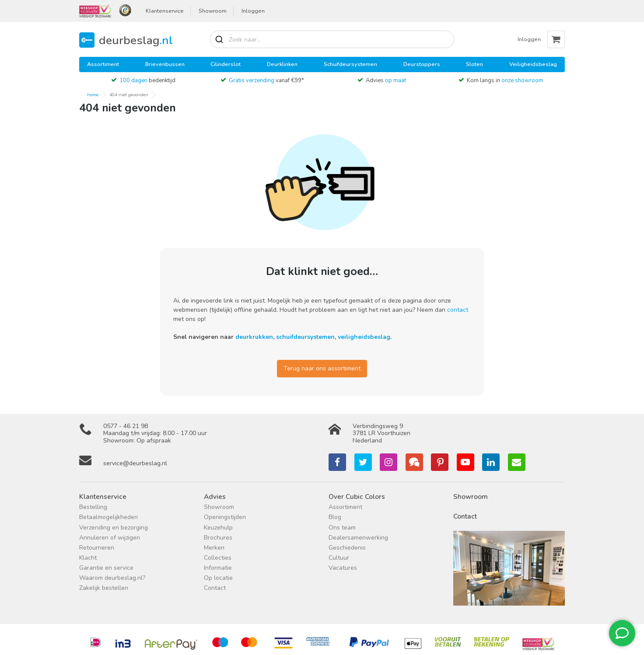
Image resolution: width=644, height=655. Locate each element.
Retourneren (97, 548)
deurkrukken (254, 337)
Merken (214, 548)
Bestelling (93, 507)
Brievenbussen (165, 64)
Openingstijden (225, 517)
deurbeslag (136, 40)
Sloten (474, 64)
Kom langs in (505, 80)
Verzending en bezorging (114, 528)
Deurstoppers (422, 64)
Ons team (342, 528)
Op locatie (218, 578)
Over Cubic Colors (357, 496)
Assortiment (103, 64)
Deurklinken (282, 64)
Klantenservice (165, 11)
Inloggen (253, 11)
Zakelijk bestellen (104, 588)
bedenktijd (147, 80)
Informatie (218, 568)
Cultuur (339, 558)
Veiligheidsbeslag (533, 64)
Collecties (218, 558)
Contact (215, 588)
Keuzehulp (218, 528)
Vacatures (343, 568)
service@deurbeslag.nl (135, 463)
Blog (335, 517)
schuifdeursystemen (305, 337)
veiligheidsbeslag (364, 337)
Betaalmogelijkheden (108, 517)
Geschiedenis (347, 548)
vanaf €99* (266, 80)
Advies (386, 80)
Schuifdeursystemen (350, 64)
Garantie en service (106, 568)
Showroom (213, 11)
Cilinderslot (226, 64)
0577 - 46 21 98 (126, 426)
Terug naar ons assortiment (322, 368)
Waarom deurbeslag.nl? (112, 578)
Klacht (88, 558)
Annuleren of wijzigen (110, 538)
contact (458, 310)
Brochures (218, 538)
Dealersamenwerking (358, 538)
